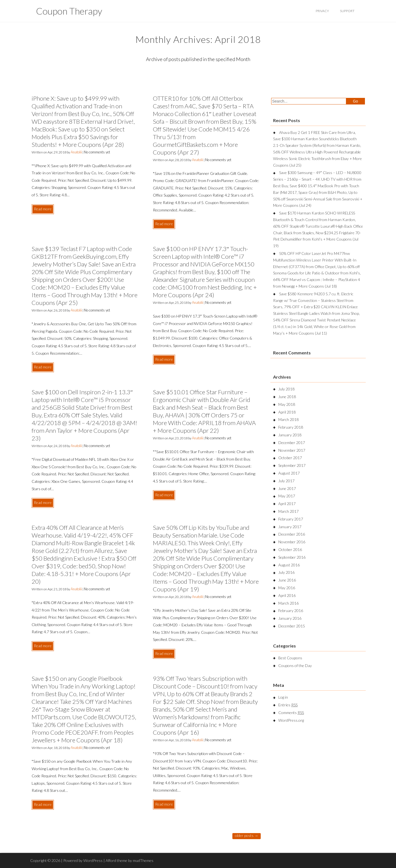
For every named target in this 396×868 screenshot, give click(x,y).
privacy (322, 11)
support (347, 11)
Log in (283, 697)
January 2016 (290, 618)
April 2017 (287, 504)
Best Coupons (290, 658)
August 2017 (289, 473)
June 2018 (287, 397)
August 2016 (289, 565)
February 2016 (291, 611)
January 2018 (290, 435)
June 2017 (287, 488)
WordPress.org (291, 720)
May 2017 (287, 496)
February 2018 (291, 427)
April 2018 (287, 412)
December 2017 (292, 443)
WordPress (93, 860)
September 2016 (292, 557)
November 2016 (292, 542)
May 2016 (287, 588)
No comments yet (97, 152)
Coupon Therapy (69, 11)
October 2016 (290, 549)
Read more (43, 209)
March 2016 (288, 603)
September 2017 (292, 465)
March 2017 (288, 511)
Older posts (247, 835)
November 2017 (292, 450)
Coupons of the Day (295, 666)
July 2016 (286, 572)
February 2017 (291, 519)
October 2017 (290, 458)
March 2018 (288, 419)
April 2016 (287, 595)
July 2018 (286, 389)
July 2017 (286, 481)
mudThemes (143, 860)
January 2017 (290, 527)
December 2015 (292, 626)
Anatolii (76, 152)
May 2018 (287, 404)
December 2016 (292, 534)
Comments (291, 713)
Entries (288, 705)
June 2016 (287, 580)
